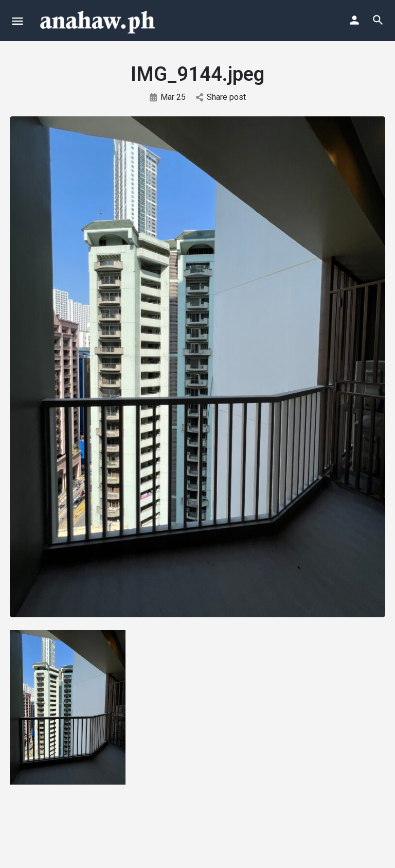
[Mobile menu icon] (17, 21)
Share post (221, 97)
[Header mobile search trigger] (378, 20)
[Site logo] (99, 21)
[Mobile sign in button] (354, 20)
